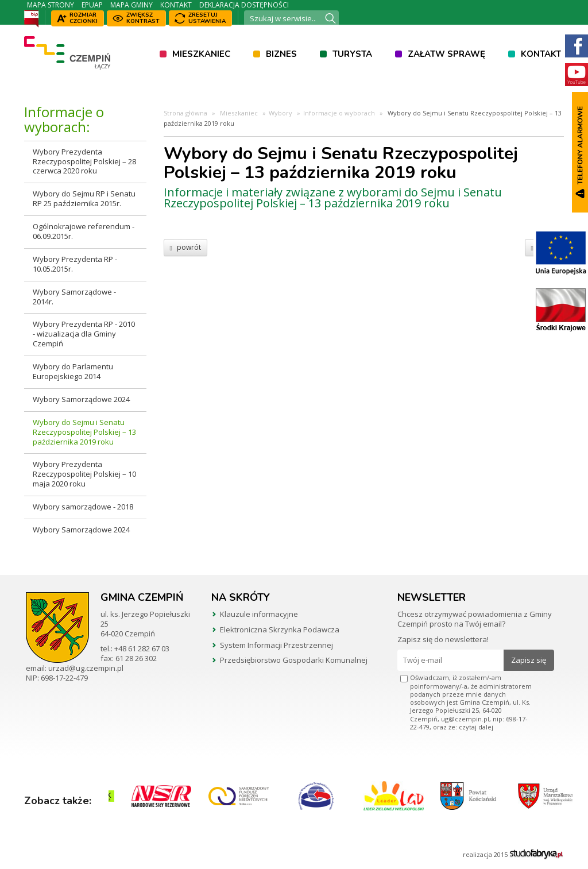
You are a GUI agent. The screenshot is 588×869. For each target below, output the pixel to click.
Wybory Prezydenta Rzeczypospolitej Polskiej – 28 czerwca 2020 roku (84, 161)
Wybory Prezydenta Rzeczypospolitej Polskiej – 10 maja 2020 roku (84, 474)
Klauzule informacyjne (259, 614)
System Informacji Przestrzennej (276, 645)
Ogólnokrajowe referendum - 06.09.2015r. (84, 231)
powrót (185, 247)
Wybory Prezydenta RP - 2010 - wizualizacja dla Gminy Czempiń (84, 334)
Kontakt (176, 5)
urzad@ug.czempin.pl (86, 668)
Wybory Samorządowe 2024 (81, 399)
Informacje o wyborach (339, 113)
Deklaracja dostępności (244, 5)
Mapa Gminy (131, 5)
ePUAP (92, 5)
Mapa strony (51, 5)
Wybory (281, 113)
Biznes (281, 54)
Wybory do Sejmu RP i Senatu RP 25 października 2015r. (84, 198)
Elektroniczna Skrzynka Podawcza (280, 629)
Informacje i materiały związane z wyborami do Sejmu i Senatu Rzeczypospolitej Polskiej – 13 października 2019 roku (333, 198)
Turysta (352, 54)
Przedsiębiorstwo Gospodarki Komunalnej (294, 660)
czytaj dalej (476, 727)
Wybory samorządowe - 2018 (83, 507)
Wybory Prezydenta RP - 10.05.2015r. (75, 264)
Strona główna (185, 113)
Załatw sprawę (446, 54)
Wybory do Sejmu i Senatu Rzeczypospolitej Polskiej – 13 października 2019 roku (84, 432)
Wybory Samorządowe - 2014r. (74, 297)
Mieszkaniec (201, 54)
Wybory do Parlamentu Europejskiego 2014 (73, 371)
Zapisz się (529, 660)
